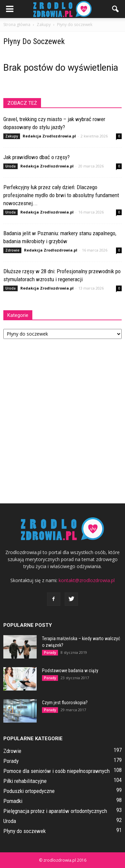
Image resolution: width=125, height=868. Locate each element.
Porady (50, 653)
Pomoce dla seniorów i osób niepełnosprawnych (56, 771)
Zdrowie (12, 250)
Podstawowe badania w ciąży (70, 671)
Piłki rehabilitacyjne (25, 781)
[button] (116, 9)
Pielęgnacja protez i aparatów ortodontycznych (55, 811)
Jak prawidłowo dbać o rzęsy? (36, 157)
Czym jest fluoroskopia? (65, 703)
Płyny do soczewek (24, 831)
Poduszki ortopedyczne (29, 791)
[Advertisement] (62, 417)
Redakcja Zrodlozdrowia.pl (49, 136)
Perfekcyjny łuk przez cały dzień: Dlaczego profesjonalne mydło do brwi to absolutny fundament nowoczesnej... (61, 195)
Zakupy (12, 136)
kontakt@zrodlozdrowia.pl (87, 580)
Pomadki (13, 801)
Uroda (10, 166)
